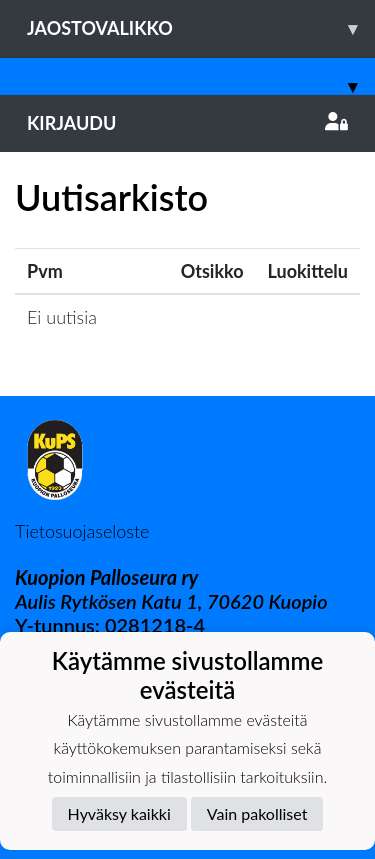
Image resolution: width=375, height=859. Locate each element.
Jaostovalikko (201, 28)
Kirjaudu (187, 123)
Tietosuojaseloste (82, 531)
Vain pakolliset (257, 813)
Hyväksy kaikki (119, 813)
